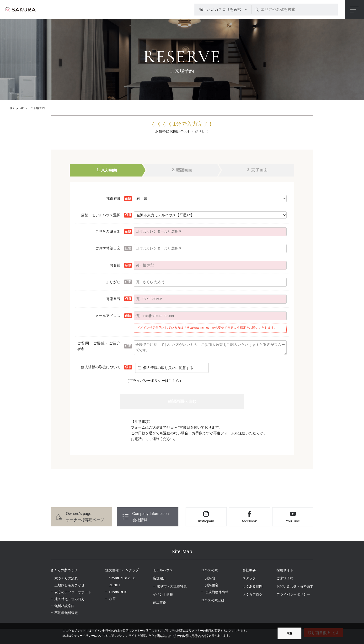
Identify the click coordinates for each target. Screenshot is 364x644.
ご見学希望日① (108, 231)
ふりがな (113, 282)
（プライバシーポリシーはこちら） (154, 381)
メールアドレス (108, 316)
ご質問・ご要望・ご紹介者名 (99, 346)
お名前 (115, 265)
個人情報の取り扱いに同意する (168, 368)
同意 (289, 633)
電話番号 (113, 299)
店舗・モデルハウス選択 (101, 215)
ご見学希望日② (108, 248)
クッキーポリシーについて (88, 636)
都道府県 (113, 199)
